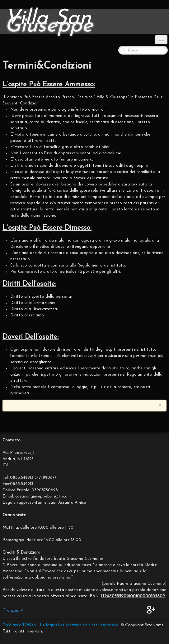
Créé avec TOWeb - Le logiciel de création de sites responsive (60, 625)
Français (13, 610)
